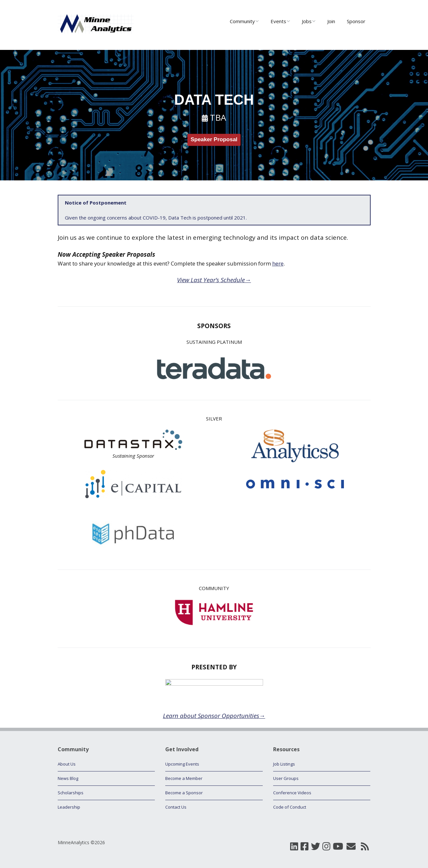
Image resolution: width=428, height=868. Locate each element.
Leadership (69, 807)
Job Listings (284, 764)
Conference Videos (292, 793)
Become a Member (184, 778)
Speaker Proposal (214, 140)
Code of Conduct (290, 807)
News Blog (68, 778)
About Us (67, 764)
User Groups (286, 778)
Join (331, 21)
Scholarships (71, 793)
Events (278, 21)
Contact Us (176, 807)
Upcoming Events (182, 764)
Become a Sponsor (184, 793)
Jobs (307, 21)
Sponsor (356, 21)
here (278, 263)
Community (242, 21)
